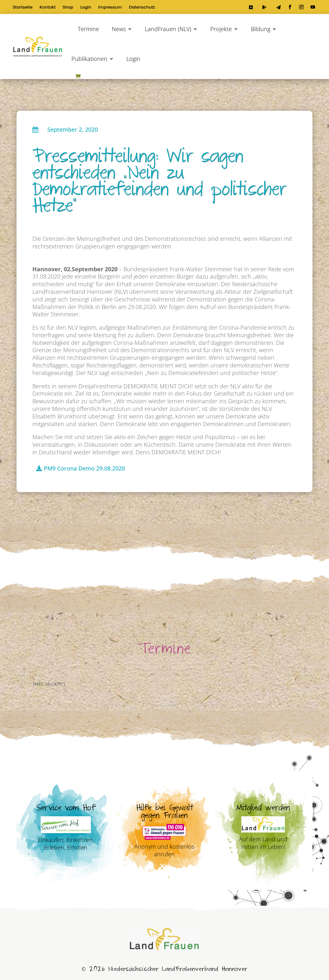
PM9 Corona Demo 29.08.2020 (84, 468)
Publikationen (89, 59)
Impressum (110, 8)
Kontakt (48, 8)
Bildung (261, 29)
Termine (88, 29)
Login (86, 8)
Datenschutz (142, 8)
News (119, 29)
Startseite (23, 8)
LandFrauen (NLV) (168, 29)
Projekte (221, 29)
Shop (68, 8)
